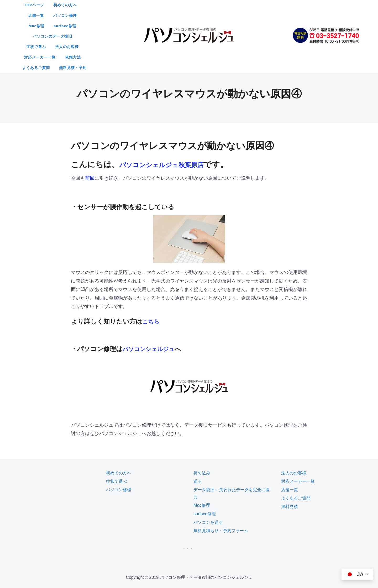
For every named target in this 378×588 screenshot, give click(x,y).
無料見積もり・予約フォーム (221, 489)
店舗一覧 (173, 5)
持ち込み (202, 431)
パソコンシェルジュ (152, 307)
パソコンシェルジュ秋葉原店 (172, 122)
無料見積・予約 (209, 26)
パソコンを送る (208, 480)
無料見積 (290, 465)
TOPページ (113, 5)
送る (198, 439)
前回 (90, 136)
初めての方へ (144, 5)
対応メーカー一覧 (232, 15)
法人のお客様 (195, 15)
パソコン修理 (202, 5)
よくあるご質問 (173, 26)
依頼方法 (265, 15)
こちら (152, 279)
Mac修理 (231, 5)
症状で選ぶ (164, 15)
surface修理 (259, 5)
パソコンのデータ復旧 (125, 15)
